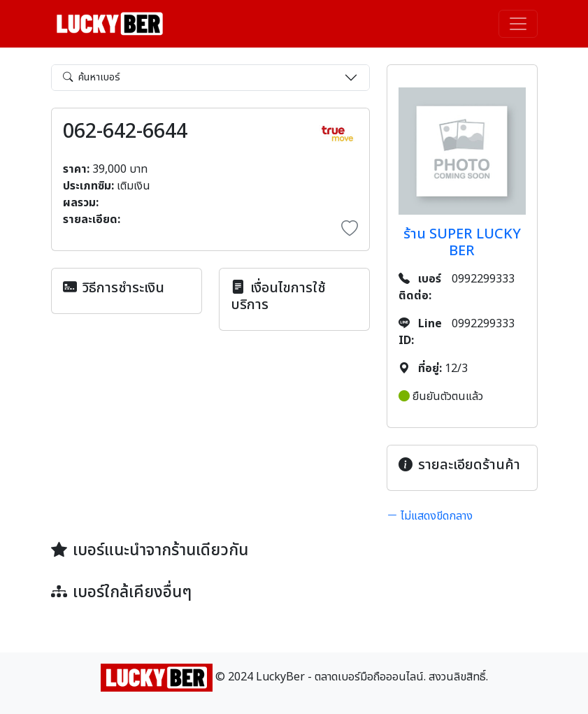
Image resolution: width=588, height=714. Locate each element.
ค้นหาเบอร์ (92, 77)
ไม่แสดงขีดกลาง (430, 516)
